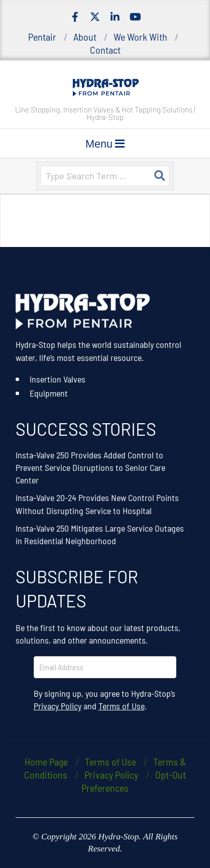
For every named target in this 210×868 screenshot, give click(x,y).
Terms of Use (122, 706)
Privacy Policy (58, 706)
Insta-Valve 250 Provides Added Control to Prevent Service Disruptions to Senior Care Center (90, 467)
